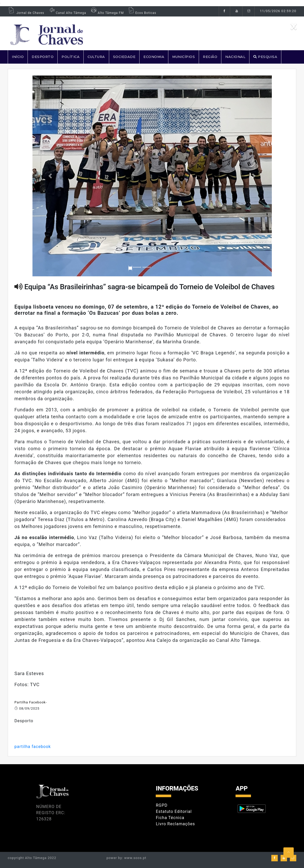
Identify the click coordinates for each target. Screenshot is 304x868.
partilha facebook (33, 747)
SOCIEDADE (124, 57)
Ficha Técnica (170, 818)
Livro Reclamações (175, 824)
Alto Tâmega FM (107, 13)
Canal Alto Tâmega (67, 13)
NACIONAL (235, 57)
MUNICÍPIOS (184, 57)
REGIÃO (210, 57)
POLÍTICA (71, 57)
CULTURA (96, 57)
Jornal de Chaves (26, 13)
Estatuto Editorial (174, 811)
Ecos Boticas (142, 13)
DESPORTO (43, 57)
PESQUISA (265, 57)
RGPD (162, 805)
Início (18, 57)
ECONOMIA (154, 57)
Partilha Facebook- (31, 702)
